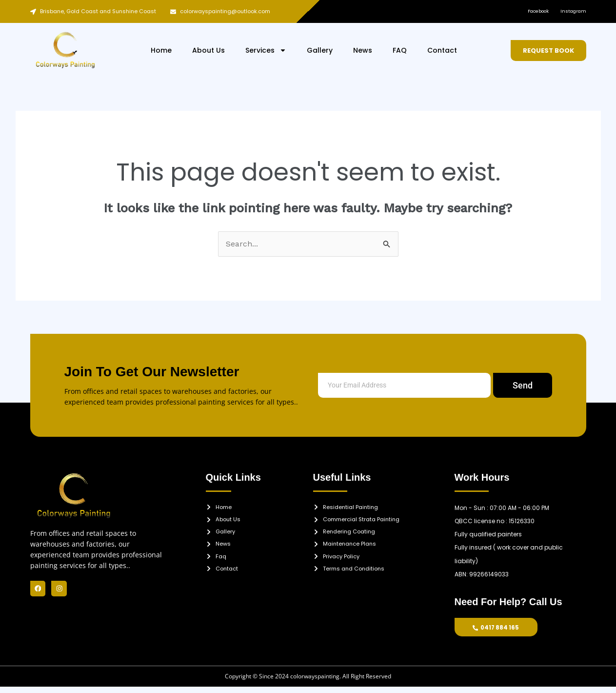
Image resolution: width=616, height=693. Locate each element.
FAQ (400, 50)
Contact (442, 50)
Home (161, 50)
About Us (209, 50)
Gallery (320, 50)
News (363, 50)
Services (266, 50)
